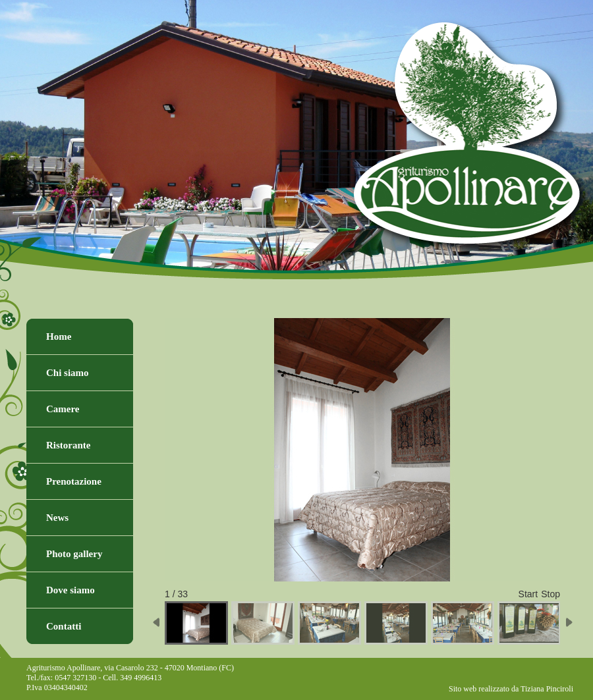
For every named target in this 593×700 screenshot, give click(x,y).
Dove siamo (71, 590)
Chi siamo (68, 373)
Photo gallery (74, 554)
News (57, 518)
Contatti (64, 626)
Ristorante (69, 445)
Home (59, 337)
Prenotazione (74, 481)
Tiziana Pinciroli (547, 689)
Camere (63, 409)
